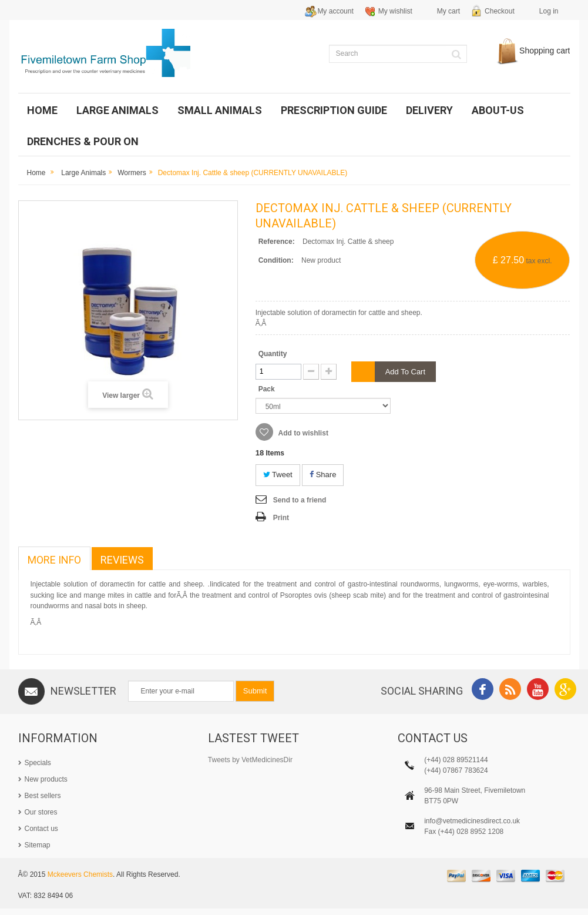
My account (335, 11)
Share (323, 475)
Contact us (41, 829)
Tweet (278, 475)
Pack (268, 389)
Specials (38, 763)
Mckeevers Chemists (80, 882)
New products (46, 779)
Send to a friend (300, 500)
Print (281, 518)
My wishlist (395, 11)
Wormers (132, 173)
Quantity (273, 354)
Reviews (122, 560)
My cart (448, 11)
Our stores (41, 812)
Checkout (500, 11)
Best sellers (43, 796)
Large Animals (83, 173)
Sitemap (38, 845)
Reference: (277, 242)
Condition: (276, 260)
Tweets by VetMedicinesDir (250, 760)
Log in (549, 11)
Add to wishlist (303, 433)
